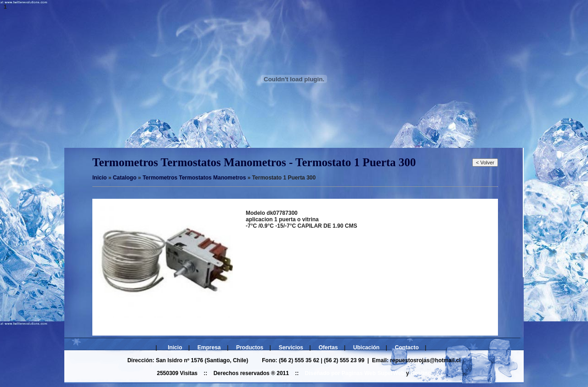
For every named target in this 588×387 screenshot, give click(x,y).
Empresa (209, 348)
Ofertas (328, 348)
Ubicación (366, 348)
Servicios (291, 348)
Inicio (175, 348)
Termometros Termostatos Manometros (194, 178)
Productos (250, 348)
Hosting (421, 373)
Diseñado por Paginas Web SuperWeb (355, 373)
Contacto (407, 348)
